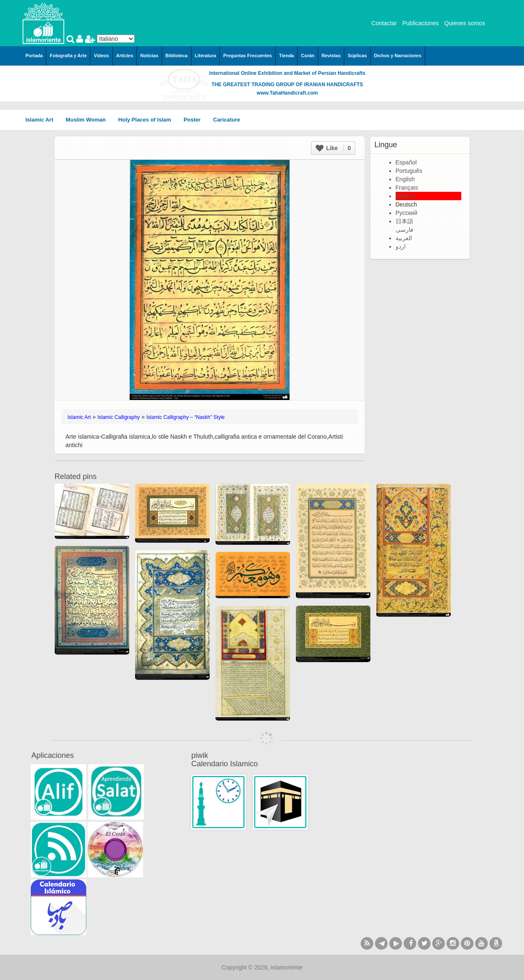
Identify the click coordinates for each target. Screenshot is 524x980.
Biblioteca (177, 56)
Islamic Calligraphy (118, 417)
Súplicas (357, 56)
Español (406, 162)
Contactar (384, 23)
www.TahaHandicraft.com (287, 93)
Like (333, 148)
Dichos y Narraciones (398, 56)
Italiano (405, 196)
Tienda (286, 56)
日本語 (404, 221)
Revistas (331, 56)
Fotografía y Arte (68, 56)
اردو (401, 246)
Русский (407, 213)
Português (409, 171)
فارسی (404, 230)
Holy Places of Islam (148, 120)
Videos (101, 56)
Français (407, 188)
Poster (195, 120)
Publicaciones (420, 23)
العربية (404, 238)
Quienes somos (464, 23)
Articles (125, 56)
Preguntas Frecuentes (247, 56)
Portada (34, 56)
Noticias (149, 56)
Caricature (226, 120)
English (405, 179)
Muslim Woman (89, 120)
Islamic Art (43, 120)
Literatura (206, 56)
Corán (308, 56)
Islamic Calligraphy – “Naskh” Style (186, 417)
